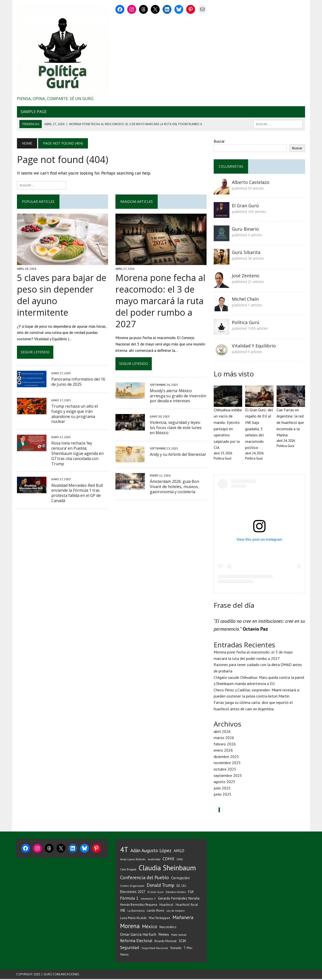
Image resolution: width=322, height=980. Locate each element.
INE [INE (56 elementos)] (123, 912)
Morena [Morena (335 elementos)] (130, 927)
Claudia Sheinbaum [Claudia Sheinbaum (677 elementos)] (167, 869)
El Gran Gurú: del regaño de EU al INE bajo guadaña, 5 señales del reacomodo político (259, 430)
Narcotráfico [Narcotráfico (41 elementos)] (168, 928)
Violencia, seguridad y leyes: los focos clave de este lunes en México (178, 429)
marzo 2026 (224, 739)
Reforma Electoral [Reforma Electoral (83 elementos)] (136, 942)
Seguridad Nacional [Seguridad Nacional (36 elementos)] (155, 949)
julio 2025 (223, 789)
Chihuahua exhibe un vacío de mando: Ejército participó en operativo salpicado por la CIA (228, 430)
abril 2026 (223, 732)
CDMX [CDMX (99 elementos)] (168, 860)
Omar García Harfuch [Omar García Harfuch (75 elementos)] (138, 935)
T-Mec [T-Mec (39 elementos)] (188, 949)
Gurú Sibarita (247, 253)
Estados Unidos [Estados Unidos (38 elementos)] (176, 893)
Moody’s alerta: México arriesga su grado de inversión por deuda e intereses (178, 397)
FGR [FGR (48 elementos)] (191, 893)
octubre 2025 (225, 770)
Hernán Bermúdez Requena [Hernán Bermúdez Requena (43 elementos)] (139, 906)
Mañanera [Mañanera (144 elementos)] (183, 919)
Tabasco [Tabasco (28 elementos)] (124, 955)
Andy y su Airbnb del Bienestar (178, 455)
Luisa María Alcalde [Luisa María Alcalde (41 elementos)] (133, 919)
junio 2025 (223, 795)
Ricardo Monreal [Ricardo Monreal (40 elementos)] (166, 942)
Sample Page (33, 112)
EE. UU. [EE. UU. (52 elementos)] (182, 887)
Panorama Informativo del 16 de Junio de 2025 (77, 371)
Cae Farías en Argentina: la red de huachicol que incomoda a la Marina (291, 423)
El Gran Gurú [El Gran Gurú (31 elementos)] (156, 893)
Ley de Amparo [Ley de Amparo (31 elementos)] (176, 912)
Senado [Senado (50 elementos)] (176, 949)
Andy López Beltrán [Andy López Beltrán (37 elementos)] (133, 860)
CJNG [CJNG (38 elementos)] (180, 860)
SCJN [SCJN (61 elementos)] (182, 942)
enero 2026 (224, 751)
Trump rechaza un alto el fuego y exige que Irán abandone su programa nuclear (74, 403)
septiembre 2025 (228, 776)
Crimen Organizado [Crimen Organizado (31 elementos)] (132, 887)
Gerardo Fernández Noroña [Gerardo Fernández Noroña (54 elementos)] (179, 899)
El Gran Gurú (246, 206)
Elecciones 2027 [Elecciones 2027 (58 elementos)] (133, 893)
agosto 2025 (225, 783)
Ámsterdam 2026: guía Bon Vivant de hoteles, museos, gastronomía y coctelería (174, 487)
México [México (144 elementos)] (150, 928)
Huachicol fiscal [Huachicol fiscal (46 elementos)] (187, 906)
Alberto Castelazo (251, 183)
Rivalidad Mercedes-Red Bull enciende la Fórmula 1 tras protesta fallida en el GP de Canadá (76, 477)
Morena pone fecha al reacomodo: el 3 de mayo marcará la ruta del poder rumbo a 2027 (160, 302)
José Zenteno (246, 276)
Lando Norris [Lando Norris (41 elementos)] (156, 912)
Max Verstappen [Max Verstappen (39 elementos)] (160, 919)
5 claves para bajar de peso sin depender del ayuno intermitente (62, 290)
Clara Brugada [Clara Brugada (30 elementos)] (128, 871)
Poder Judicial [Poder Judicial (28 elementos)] (179, 936)
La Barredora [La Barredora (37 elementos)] (136, 912)
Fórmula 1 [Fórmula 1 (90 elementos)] (129, 899)
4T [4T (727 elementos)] (124, 850)
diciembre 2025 (227, 757)
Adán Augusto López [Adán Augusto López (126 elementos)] (151, 851)
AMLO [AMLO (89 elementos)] (179, 852)
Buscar (220, 142)
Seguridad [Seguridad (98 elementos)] (130, 948)
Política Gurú (246, 323)
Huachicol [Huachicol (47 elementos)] (166, 906)
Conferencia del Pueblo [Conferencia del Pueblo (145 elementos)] (145, 879)
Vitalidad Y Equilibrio (254, 346)
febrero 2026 (225, 745)
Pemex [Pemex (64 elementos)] (164, 935)
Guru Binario (246, 229)
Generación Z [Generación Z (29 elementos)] (148, 900)
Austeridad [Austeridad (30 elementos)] (154, 860)
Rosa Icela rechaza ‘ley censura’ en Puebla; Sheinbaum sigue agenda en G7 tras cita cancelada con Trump (79, 440)
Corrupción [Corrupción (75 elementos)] (180, 879)
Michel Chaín (246, 299)
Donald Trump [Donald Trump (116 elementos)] (161, 886)
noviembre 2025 (228, 764)
